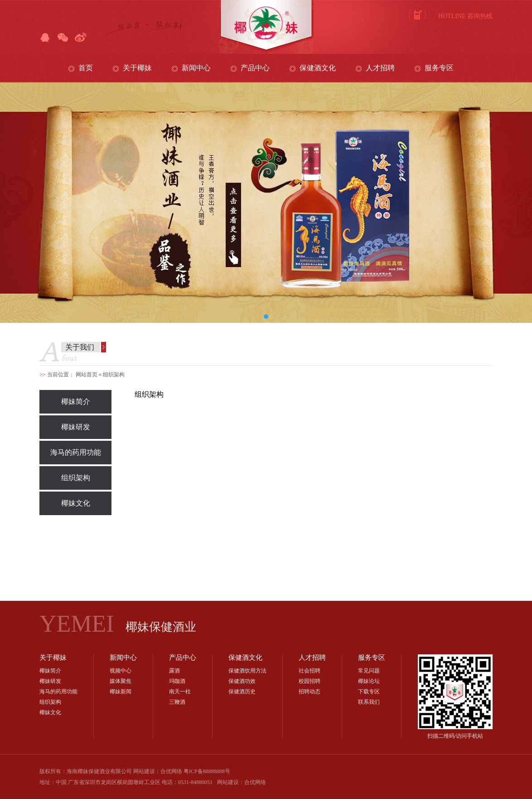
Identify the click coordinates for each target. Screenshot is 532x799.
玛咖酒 (177, 681)
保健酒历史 (242, 692)
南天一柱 (180, 692)
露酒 (174, 671)
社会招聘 (310, 671)
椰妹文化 (76, 503)
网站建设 (228, 782)
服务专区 (439, 68)
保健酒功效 (242, 681)
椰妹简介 (76, 402)
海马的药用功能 (76, 452)
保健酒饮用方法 (247, 671)
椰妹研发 (76, 427)
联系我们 (369, 702)
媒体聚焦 (121, 681)
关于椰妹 (137, 68)
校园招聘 (310, 681)
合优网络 (255, 782)
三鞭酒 (177, 702)
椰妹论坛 (369, 681)
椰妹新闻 (121, 692)
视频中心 (121, 671)
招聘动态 (310, 692)
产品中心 (255, 68)
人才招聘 (380, 68)
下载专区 (369, 692)
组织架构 (76, 478)
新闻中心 (196, 68)
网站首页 (87, 375)
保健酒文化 (318, 68)
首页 (86, 68)
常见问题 (369, 671)
